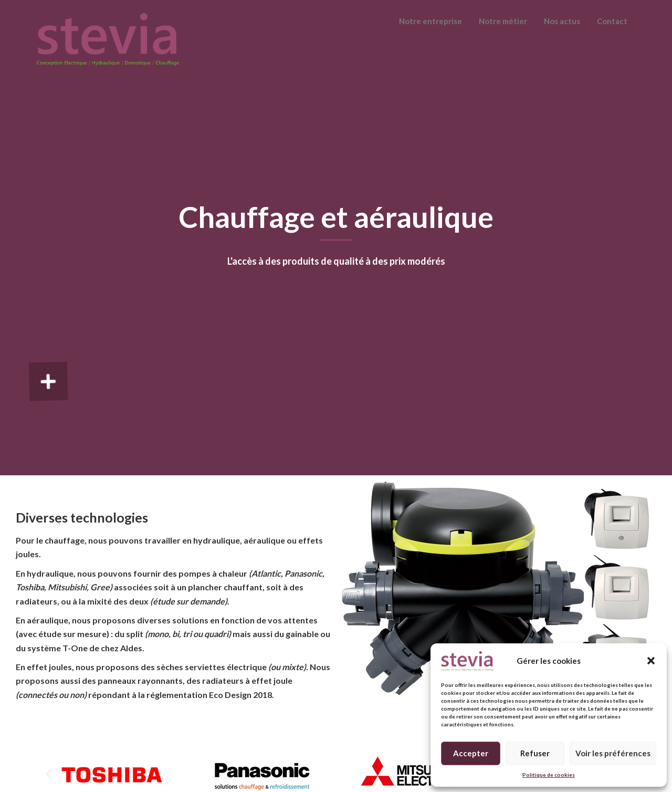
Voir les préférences (613, 753)
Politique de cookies (549, 775)
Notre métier (503, 21)
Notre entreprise (430, 21)
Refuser (535, 753)
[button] (651, 661)
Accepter (471, 753)
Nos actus (562, 21)
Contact (612, 21)
